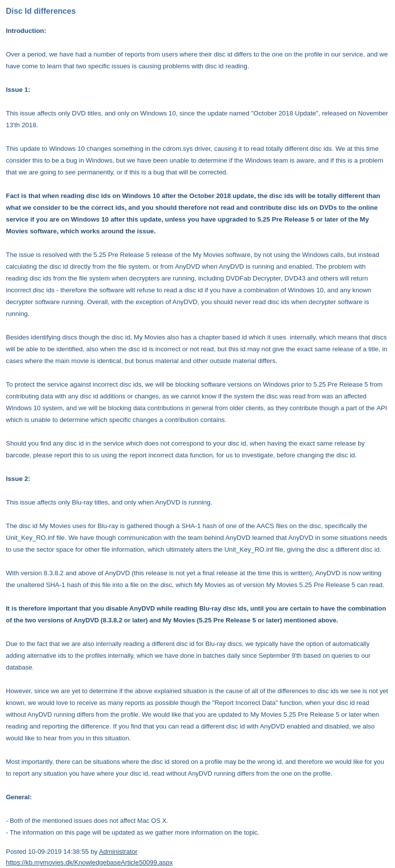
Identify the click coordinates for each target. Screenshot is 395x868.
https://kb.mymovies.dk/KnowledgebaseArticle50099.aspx (89, 862)
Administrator (118, 852)
